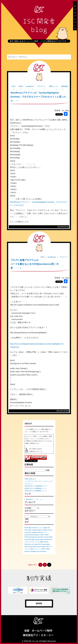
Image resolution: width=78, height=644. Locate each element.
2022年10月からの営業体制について (36, 486)
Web (33, 540)
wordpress (43, 551)
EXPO (27, 530)
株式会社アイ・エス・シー (34, 499)
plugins (48, 544)
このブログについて (75, 16)
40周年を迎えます (30, 479)
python (27, 547)
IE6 (40, 544)
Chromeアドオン (37, 528)
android (27, 551)
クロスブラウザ (29, 542)
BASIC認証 (28, 528)
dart (49, 528)
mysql (43, 544)
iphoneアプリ (43, 532)
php (38, 551)
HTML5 (48, 549)
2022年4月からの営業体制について (36, 491)
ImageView (35, 532)
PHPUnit (27, 537)
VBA (30, 540)
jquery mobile (39, 535)
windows (46, 540)
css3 (33, 544)
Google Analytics (37, 530)
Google (43, 547)
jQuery (33, 535)
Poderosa (33, 537)
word (50, 540)
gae (30, 530)
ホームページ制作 (39, 549)
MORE (39, 604)
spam (31, 547)
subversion (40, 537)
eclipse (37, 544)
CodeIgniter (33, 551)
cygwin (45, 528)
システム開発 (39, 542)
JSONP (46, 535)
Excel (39, 547)
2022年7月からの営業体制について (36, 488)
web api (37, 540)
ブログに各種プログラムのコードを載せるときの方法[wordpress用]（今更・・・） (35, 264)
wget (41, 540)
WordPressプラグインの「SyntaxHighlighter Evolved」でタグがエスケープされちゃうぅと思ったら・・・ (38, 97)
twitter (35, 547)
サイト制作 (30, 549)
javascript (28, 535)
